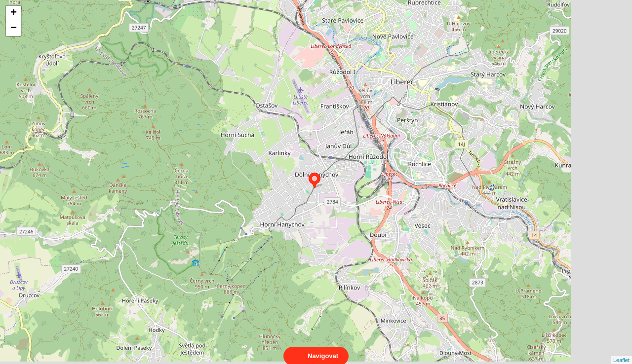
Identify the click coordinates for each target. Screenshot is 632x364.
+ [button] (14, 13)
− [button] (14, 29)
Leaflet (621, 351)
